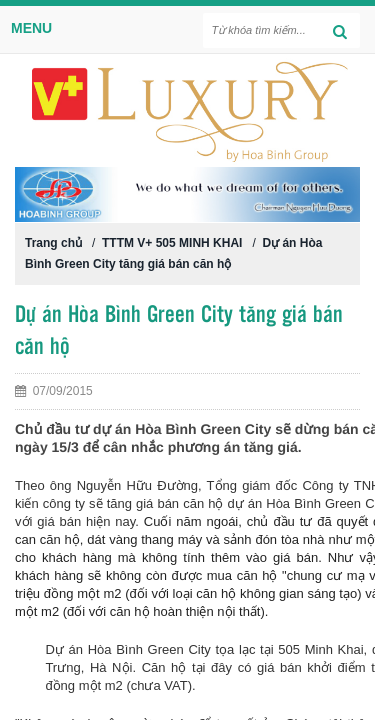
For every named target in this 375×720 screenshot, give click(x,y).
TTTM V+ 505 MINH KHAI (172, 243)
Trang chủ (53, 243)
